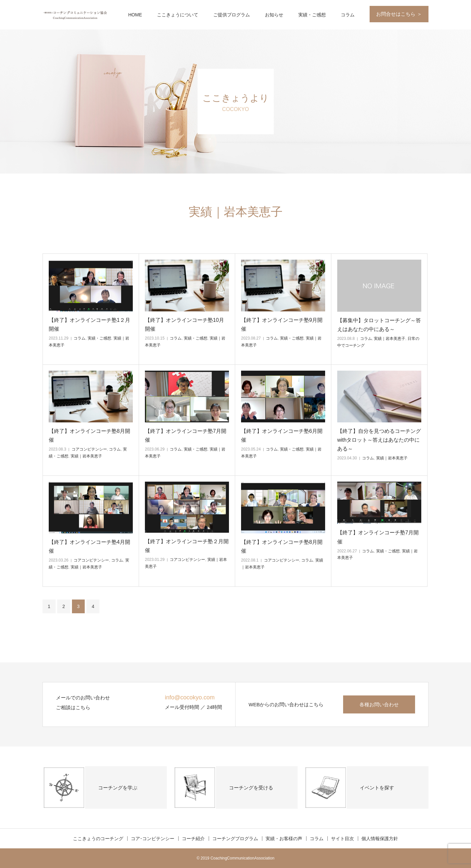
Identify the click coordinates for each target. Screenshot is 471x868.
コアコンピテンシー (89, 449)
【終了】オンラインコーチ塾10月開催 (184, 324)
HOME (135, 15)
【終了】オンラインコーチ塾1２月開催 (89, 324)
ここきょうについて (178, 15)
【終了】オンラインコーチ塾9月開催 (282, 324)
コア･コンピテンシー (153, 839)
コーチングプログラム (235, 839)
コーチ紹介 (193, 839)
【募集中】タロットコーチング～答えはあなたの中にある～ (379, 325)
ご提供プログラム (232, 15)
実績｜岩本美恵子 (390, 339)
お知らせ (274, 15)
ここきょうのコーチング (98, 839)
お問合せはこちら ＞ (399, 14)
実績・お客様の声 (284, 839)
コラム (348, 15)
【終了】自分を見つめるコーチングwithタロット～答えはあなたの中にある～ (379, 440)
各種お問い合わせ (379, 704)
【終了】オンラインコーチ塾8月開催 (89, 435)
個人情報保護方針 (380, 839)
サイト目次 (342, 839)
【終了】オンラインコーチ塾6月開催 (282, 435)
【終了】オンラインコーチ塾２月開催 (187, 546)
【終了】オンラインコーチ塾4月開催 (89, 546)
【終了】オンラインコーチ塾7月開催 (186, 435)
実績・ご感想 (312, 15)
